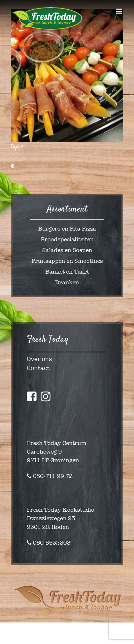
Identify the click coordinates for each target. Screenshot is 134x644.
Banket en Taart (67, 272)
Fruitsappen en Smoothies (67, 261)
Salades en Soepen (67, 250)
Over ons (39, 359)
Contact (38, 368)
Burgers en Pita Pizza (67, 229)
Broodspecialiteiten (67, 239)
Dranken (67, 282)
